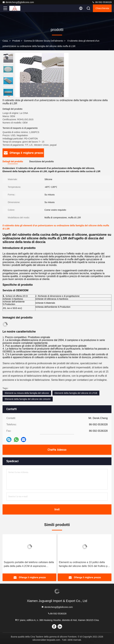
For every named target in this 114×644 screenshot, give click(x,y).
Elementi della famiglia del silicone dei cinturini (28, 399)
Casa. (5, 41)
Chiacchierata (102, 8)
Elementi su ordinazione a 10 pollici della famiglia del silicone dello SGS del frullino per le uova (84, 564)
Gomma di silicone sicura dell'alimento (44, 41)
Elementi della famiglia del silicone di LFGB (76, 393)
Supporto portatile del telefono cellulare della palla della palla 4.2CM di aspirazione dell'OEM (29, 564)
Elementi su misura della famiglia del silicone (27, 393)
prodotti (16, 41)
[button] (9, 96)
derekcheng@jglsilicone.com (18, 2)
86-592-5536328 (102, 2)
